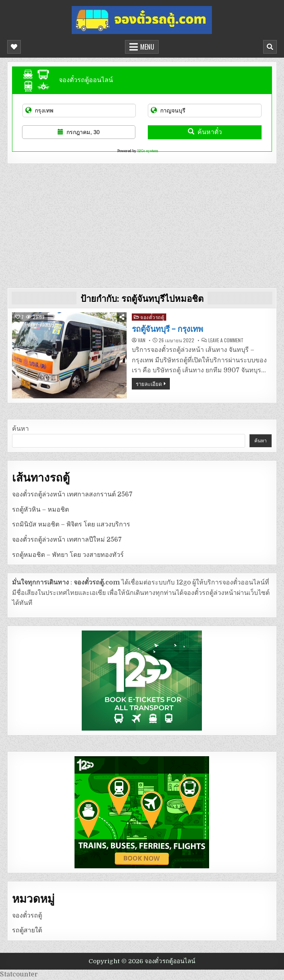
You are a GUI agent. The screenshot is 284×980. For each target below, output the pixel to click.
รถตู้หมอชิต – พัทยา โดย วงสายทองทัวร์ (68, 555)
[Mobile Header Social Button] (14, 47)
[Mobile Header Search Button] (270, 47)
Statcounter (19, 974)
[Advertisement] (142, 224)
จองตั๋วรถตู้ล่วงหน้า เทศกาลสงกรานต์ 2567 (72, 494)
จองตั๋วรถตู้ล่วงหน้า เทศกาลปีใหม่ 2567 (67, 540)
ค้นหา (20, 429)
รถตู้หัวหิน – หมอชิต (40, 510)
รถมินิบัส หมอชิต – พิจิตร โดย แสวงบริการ (71, 524)
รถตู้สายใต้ (27, 930)
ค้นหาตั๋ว (205, 132)
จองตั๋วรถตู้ (152, 317)
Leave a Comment (226, 340)
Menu (147, 47)
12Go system (148, 151)
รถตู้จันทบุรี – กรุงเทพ (167, 329)
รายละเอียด (149, 384)
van (142, 340)
